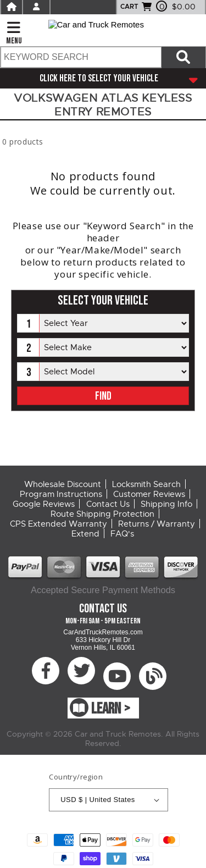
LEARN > (111, 709)
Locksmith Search (146, 484)
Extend (85, 534)
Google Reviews (44, 504)
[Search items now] (184, 57)
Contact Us (108, 504)
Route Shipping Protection (102, 514)
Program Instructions (61, 494)
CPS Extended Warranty (59, 524)
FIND (103, 396)
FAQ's (122, 534)
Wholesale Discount (63, 484)
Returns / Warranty (157, 524)
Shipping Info (166, 504)
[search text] (80, 57)
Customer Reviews (149, 494)
